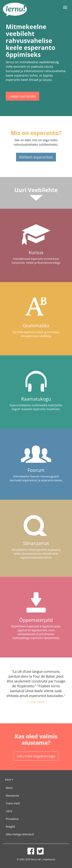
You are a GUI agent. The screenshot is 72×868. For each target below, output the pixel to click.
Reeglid (10, 827)
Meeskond (12, 796)
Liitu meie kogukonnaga (36, 756)
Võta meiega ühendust (20, 834)
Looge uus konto (22, 96)
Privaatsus (12, 819)
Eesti (9, 779)
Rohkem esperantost (36, 157)
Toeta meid (13, 803)
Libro (9, 811)
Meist (9, 788)
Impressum (49, 859)
